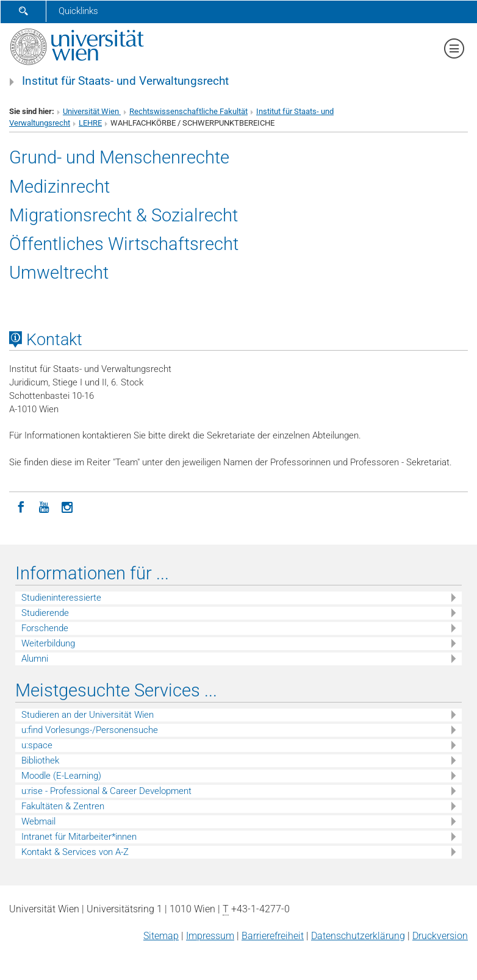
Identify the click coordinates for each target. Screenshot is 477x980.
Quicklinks (78, 11)
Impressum (210, 936)
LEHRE (90, 123)
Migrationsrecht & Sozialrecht (124, 215)
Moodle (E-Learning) (61, 776)
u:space (37, 745)
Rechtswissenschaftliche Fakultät (188, 111)
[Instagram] (67, 506)
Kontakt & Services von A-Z (75, 852)
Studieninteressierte (61, 598)
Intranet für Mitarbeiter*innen (79, 837)
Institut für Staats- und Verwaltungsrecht (125, 81)
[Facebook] (21, 506)
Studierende (45, 613)
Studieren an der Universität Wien (88, 715)
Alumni (35, 659)
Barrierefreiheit (273, 936)
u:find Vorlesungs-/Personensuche (90, 730)
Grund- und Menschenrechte (119, 157)
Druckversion (440, 936)
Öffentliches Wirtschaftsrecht (124, 244)
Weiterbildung (48, 643)
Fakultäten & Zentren (63, 806)
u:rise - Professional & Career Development (106, 791)
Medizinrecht (59, 187)
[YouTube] (44, 506)
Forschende (45, 628)
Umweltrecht (59, 273)
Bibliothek (40, 760)
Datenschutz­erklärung (358, 936)
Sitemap (161, 936)
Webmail (38, 821)
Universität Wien (92, 111)
